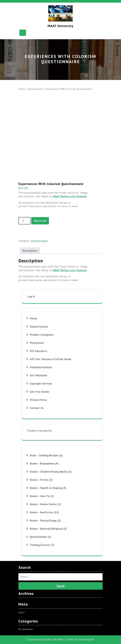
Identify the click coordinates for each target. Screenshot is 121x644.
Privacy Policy (38, 400)
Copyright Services (41, 383)
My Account (37, 343)
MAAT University (61, 26)
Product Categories (42, 335)
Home (22, 89)
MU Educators (39, 351)
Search (61, 586)
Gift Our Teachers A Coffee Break (51, 359)
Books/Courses (39, 326)
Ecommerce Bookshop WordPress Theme (51, 640)
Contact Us (37, 408)
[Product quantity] (25, 221)
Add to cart (40, 221)
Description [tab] (30, 251)
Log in (31, 296)
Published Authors (41, 367)
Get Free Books (40, 392)
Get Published (38, 375)
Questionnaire (35, 89)
